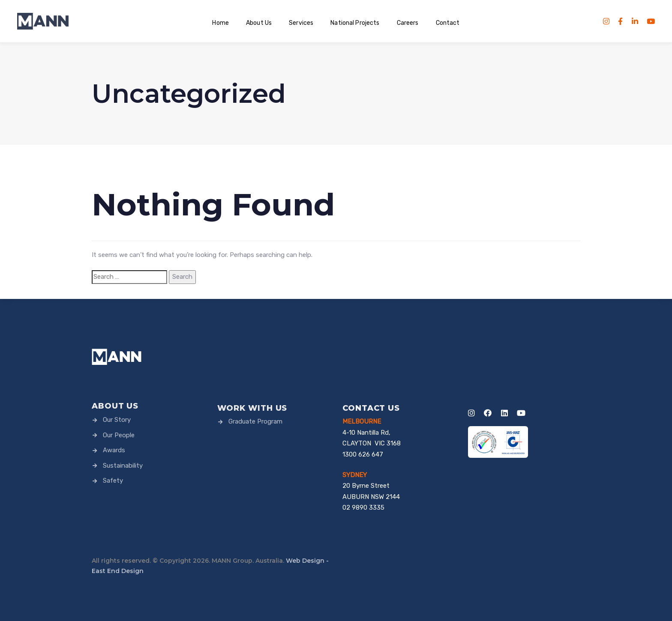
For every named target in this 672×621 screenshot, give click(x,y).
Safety (107, 481)
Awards (108, 450)
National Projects (355, 23)
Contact (448, 23)
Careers (408, 23)
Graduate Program (250, 421)
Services (301, 23)
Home (220, 23)
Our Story (111, 420)
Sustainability (117, 466)
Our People (113, 435)
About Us (259, 23)
